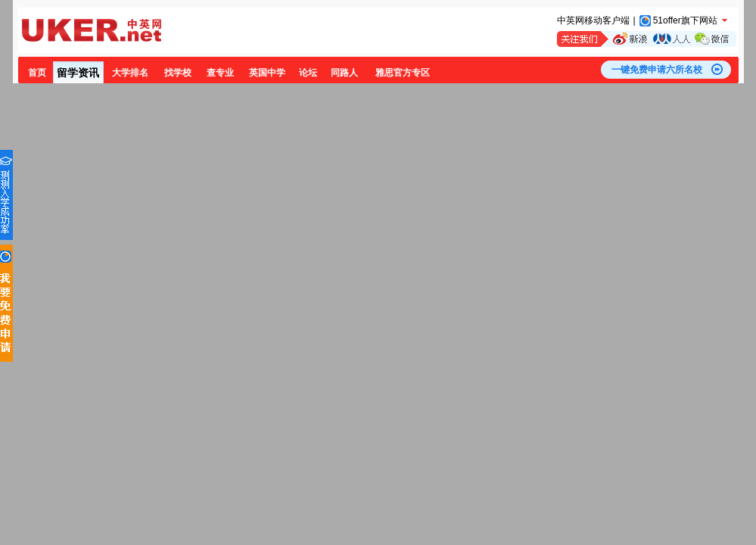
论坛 (308, 73)
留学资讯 (78, 73)
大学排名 (130, 73)
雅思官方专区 (403, 73)
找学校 (178, 73)
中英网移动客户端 (593, 20)
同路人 (344, 73)
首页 (37, 73)
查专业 (220, 73)
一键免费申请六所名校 (657, 70)
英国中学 (267, 73)
